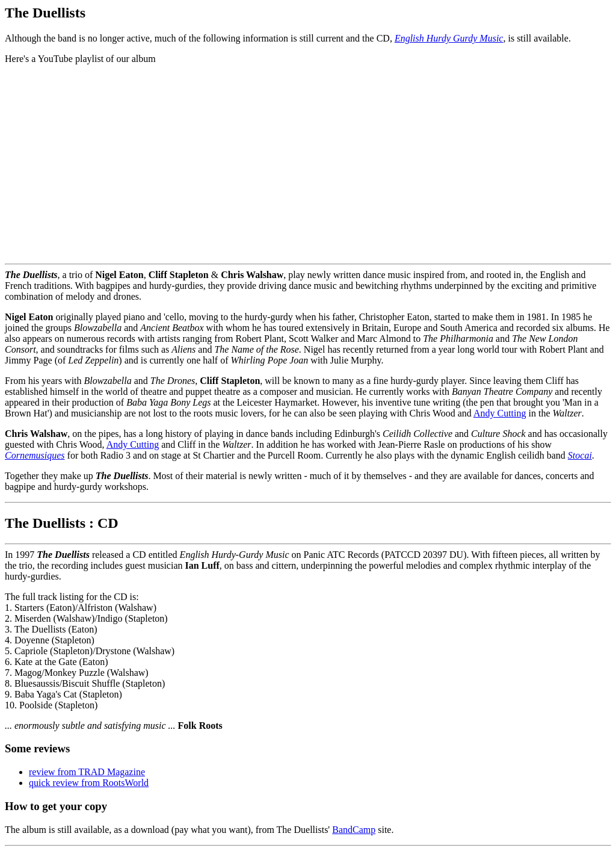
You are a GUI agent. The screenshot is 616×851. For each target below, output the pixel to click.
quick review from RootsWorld (89, 783)
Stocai (580, 455)
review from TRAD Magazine (87, 772)
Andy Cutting (500, 413)
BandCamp (354, 830)
